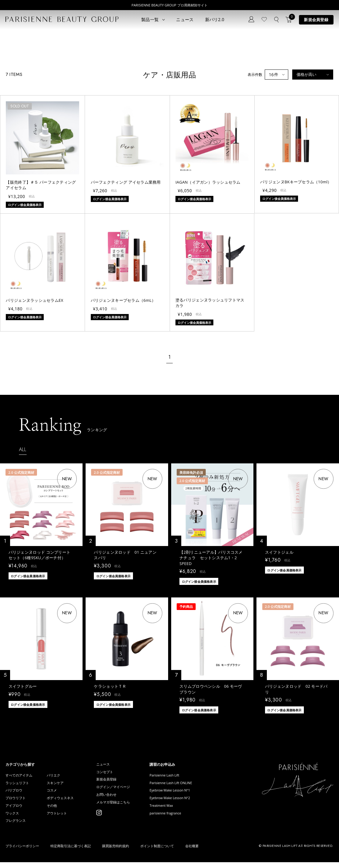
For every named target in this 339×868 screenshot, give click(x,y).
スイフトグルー (23, 686)
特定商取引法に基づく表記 (71, 852)
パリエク (57, 776)
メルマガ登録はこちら (120, 807)
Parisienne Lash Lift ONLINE (181, 784)
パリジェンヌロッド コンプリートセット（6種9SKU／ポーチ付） (40, 555)
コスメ (55, 792)
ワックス (13, 818)
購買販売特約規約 (116, 852)
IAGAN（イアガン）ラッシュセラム (208, 182)
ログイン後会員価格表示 (28, 576)
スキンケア (58, 784)
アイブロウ (15, 810)
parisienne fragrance (175, 818)
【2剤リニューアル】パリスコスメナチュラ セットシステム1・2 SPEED (211, 558)
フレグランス (17, 826)
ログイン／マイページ (120, 790)
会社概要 (192, 852)
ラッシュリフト (18, 784)
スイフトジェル (279, 552)
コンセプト (110, 773)
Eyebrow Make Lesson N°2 (180, 801)
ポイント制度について (157, 852)
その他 (55, 810)
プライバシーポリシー (22, 852)
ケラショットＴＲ (110, 686)
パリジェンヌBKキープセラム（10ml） (296, 182)
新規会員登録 (316, 20)
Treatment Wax (171, 810)
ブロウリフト (17, 801)
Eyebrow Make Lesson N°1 (180, 792)
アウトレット (60, 818)
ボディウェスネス (64, 801)
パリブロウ (15, 792)
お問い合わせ (112, 799)
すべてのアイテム (20, 776)
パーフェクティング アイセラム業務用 (126, 182)
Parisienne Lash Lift (174, 776)
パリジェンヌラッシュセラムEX (35, 300)
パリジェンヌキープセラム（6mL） (123, 300)
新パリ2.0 (215, 19)
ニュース (185, 19)
